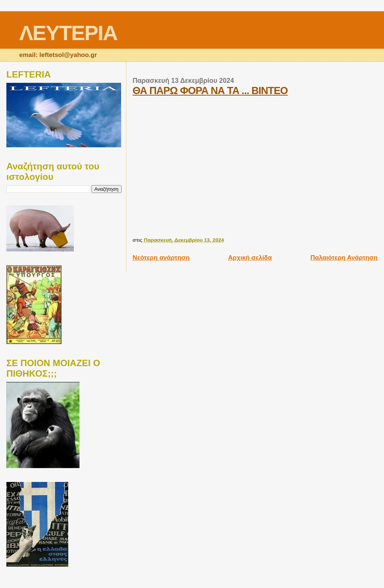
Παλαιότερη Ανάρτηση (344, 258)
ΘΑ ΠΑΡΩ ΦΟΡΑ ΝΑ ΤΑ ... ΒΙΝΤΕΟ (210, 91)
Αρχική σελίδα (250, 258)
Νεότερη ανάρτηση (161, 258)
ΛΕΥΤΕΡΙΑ (68, 33)
